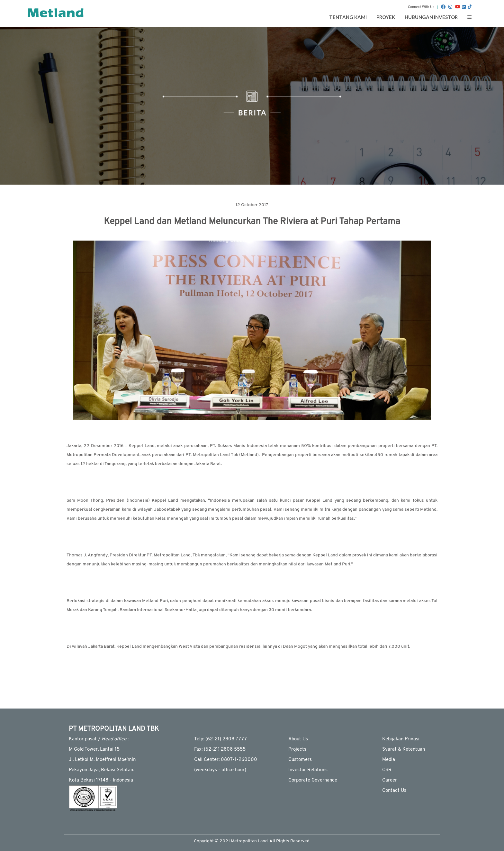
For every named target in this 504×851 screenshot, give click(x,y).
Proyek (386, 17)
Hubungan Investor (431, 17)
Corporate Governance (313, 780)
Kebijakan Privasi (401, 739)
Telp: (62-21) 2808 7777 (221, 739)
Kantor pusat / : (99, 739)
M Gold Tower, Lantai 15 (94, 750)
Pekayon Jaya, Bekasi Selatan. (101, 770)
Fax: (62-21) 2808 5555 (220, 750)
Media (389, 760)
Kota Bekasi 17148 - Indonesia (101, 780)
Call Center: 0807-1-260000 (226, 760)
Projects (297, 750)
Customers (300, 760)
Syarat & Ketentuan (404, 750)
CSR (387, 770)
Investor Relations (308, 770)
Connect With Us (421, 7)
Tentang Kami (348, 17)
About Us (298, 739)
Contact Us (394, 791)
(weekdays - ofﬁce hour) (220, 770)
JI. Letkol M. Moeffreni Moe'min (102, 760)
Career (390, 780)
